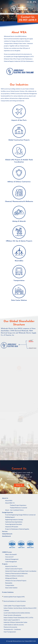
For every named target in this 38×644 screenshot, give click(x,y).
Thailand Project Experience (18, 505)
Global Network (7, 534)
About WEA (9, 500)
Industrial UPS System (12, 527)
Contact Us (28, 17)
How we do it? (9, 557)
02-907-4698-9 (28, 20)
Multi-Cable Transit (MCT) (12, 620)
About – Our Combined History (14, 510)
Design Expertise (7, 512)
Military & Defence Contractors (14, 576)
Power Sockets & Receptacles (12, 615)
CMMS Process (7, 552)
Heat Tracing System (10, 632)
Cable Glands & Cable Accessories (14, 625)
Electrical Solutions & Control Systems (15, 601)
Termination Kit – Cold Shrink (12, 629)
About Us (5, 498)
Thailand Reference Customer (18, 508)
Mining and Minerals (11, 578)
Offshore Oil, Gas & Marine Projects (16, 581)
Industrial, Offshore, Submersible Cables (15, 622)
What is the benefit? (11, 554)
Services (5, 531)
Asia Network (6, 536)
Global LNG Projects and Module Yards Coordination (21, 571)
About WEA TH (10, 503)
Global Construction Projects (14, 569)
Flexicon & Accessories (10, 627)
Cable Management (11, 562)
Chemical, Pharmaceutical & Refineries (16, 573)
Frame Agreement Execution (14, 524)
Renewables (9, 583)
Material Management (12, 559)
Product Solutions (8, 592)
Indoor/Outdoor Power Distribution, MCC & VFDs (18, 617)
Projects (5, 564)
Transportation (10, 585)
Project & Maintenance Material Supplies (17, 529)
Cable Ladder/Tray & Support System (15, 606)
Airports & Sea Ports (11, 566)
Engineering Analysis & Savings (14, 519)
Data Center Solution (11, 588)
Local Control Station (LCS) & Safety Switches (17, 613)
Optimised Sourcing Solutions (14, 522)
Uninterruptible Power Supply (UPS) (14, 597)
